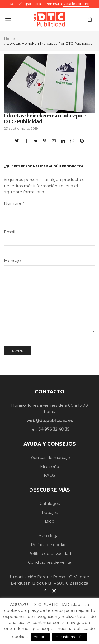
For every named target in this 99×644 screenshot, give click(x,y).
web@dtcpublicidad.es (49, 421)
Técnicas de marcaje (49, 458)
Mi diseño (50, 467)
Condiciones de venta (50, 562)
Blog (50, 521)
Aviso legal (50, 536)
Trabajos (49, 513)
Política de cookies (50, 545)
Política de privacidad (50, 554)
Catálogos (50, 504)
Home (10, 39)
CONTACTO (50, 391)
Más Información (70, 637)
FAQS (49, 475)
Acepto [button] (40, 637)
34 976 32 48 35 (54, 429)
